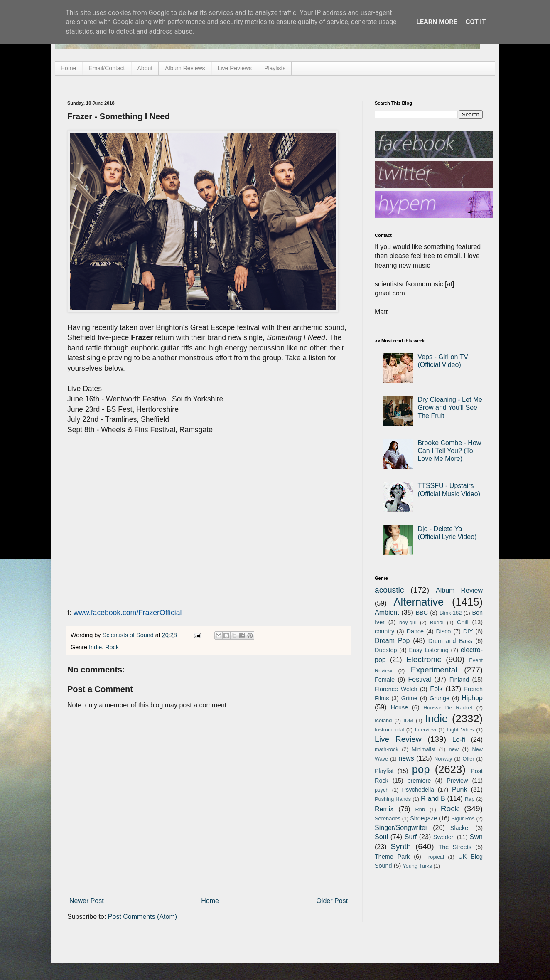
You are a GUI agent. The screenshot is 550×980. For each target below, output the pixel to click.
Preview (457, 781)
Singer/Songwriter (401, 828)
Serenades (388, 819)
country (384, 631)
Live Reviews (235, 68)
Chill (463, 622)
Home (68, 68)
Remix (384, 809)
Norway (443, 759)
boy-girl (408, 622)
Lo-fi (459, 740)
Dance (415, 631)
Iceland (383, 720)
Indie (95, 647)
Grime (409, 698)
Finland (459, 680)
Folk (436, 689)
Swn (476, 837)
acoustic (389, 590)
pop (421, 769)
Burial (437, 622)
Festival (419, 679)
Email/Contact (107, 68)
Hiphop (472, 698)
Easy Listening (429, 650)
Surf (411, 837)
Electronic (424, 659)
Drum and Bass (450, 641)
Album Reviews (185, 68)
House (400, 707)
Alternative (419, 602)
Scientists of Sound (129, 635)
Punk (459, 789)
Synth (401, 846)
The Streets (455, 847)
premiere (419, 781)
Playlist (384, 771)
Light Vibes (460, 730)
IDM (408, 720)
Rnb (420, 809)
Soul (381, 837)
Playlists (275, 68)
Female (385, 680)
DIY (468, 631)
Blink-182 (451, 613)
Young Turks (417, 866)
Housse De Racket (448, 708)
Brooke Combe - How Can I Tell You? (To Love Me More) (449, 451)
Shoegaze (424, 818)
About (145, 68)
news (406, 758)
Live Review (398, 739)
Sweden (444, 837)
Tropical (435, 857)
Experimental (434, 670)
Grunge (440, 698)
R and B (433, 799)
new (454, 749)
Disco (443, 631)
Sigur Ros (463, 819)
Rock (112, 647)
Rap (470, 799)
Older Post (332, 901)
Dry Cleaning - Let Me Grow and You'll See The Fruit (450, 408)
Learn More (437, 22)
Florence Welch (396, 689)
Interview (426, 730)
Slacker (460, 828)
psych (382, 790)
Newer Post (87, 901)
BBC (422, 613)
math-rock (387, 749)
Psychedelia (418, 790)
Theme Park (392, 857)
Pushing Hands (393, 799)
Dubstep (386, 650)
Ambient (387, 612)
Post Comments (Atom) (142, 917)
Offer (468, 759)
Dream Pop (392, 641)
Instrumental (389, 730)
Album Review (459, 590)
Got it (475, 22)
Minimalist (424, 749)
